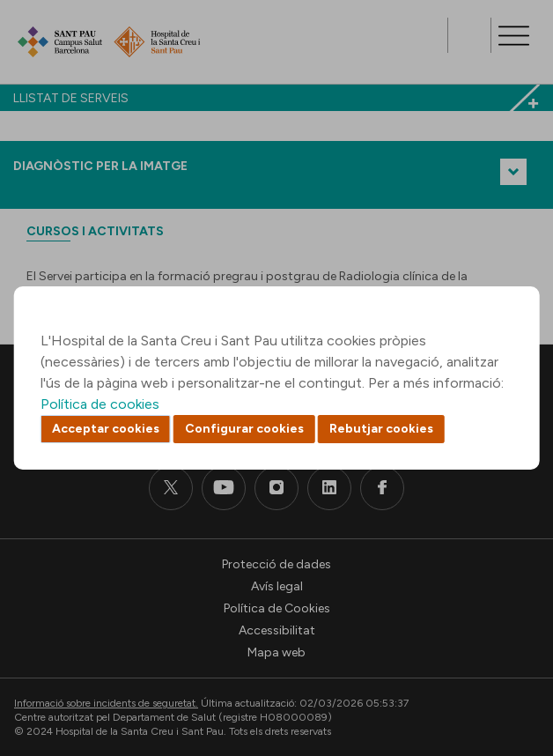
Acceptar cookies (106, 429)
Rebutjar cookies (381, 429)
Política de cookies (100, 404)
